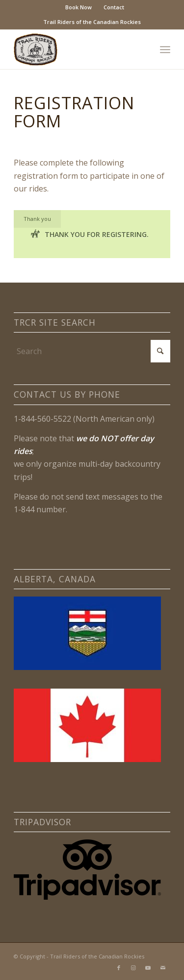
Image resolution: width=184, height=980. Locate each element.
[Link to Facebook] (119, 968)
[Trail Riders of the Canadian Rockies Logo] (76, 49)
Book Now (79, 7)
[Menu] (165, 49)
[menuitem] (79, 7)
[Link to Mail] (163, 968)
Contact (114, 7)
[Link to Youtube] (148, 968)
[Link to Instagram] (133, 968)
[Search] (92, 351)
